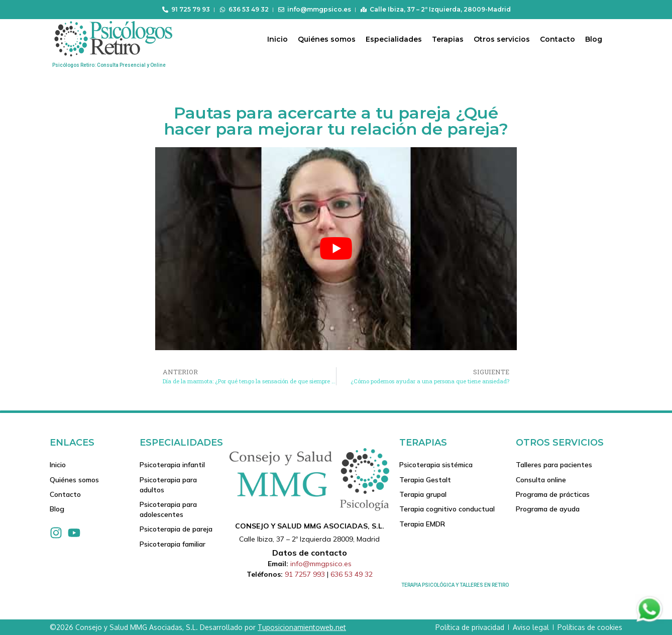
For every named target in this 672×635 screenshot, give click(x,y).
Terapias (448, 39)
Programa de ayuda (548, 510)
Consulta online (541, 480)
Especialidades (394, 39)
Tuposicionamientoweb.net (302, 627)
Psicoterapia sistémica (436, 465)
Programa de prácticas (553, 495)
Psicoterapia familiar (173, 545)
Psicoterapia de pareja (176, 530)
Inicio (277, 39)
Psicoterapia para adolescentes (168, 510)
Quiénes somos (327, 39)
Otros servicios (502, 39)
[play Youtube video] (336, 249)
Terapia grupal (423, 495)
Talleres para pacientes (554, 465)
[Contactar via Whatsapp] (649, 621)
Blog (594, 39)
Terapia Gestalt (425, 480)
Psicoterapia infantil (172, 465)
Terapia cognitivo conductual (447, 510)
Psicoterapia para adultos (168, 485)
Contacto (557, 39)
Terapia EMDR (422, 525)
